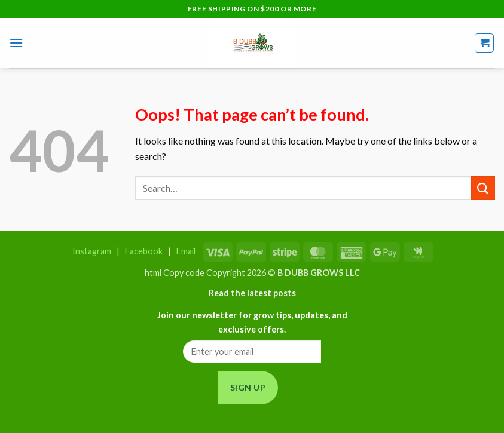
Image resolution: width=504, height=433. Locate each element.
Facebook (144, 251)
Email (186, 251)
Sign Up (248, 387)
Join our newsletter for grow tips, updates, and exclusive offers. (252, 322)
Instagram (92, 251)
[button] (16, 43)
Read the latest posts (252, 293)
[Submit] (483, 188)
